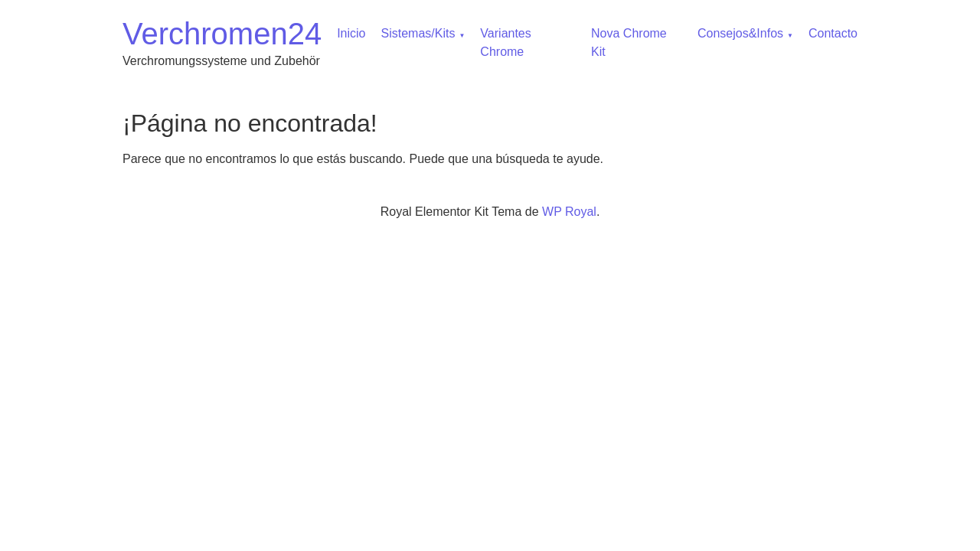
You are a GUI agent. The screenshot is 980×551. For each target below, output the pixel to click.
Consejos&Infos (740, 33)
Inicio (351, 33)
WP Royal (569, 212)
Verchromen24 (222, 34)
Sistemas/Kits (418, 33)
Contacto (833, 33)
